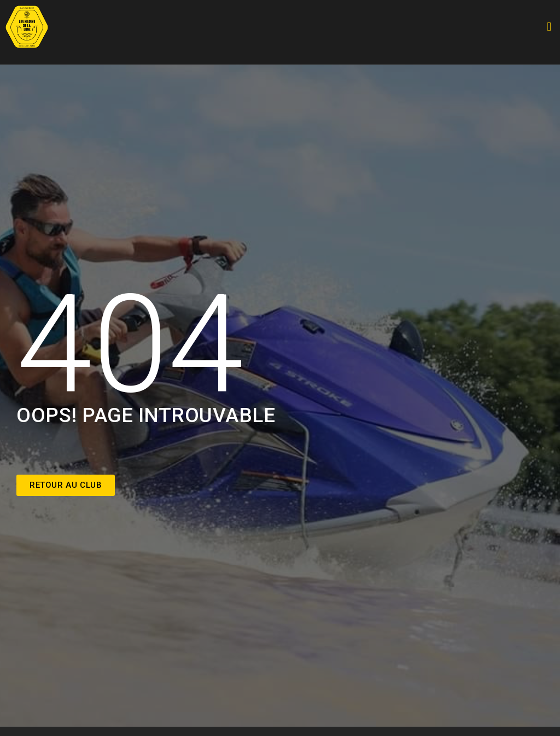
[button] (549, 27)
